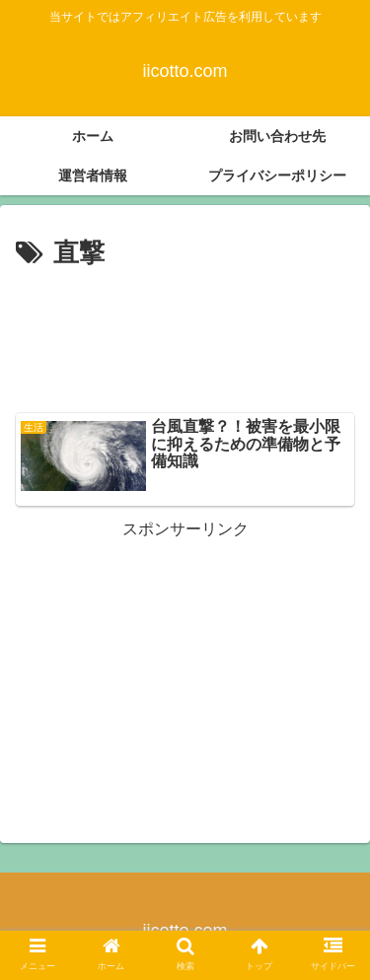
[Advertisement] (185, 335)
